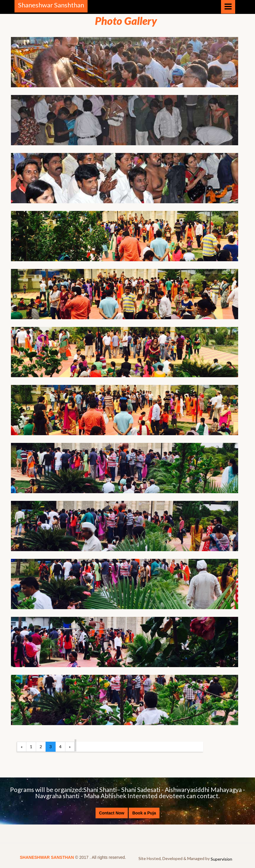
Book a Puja (144, 813)
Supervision (221, 859)
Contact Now (112, 813)
